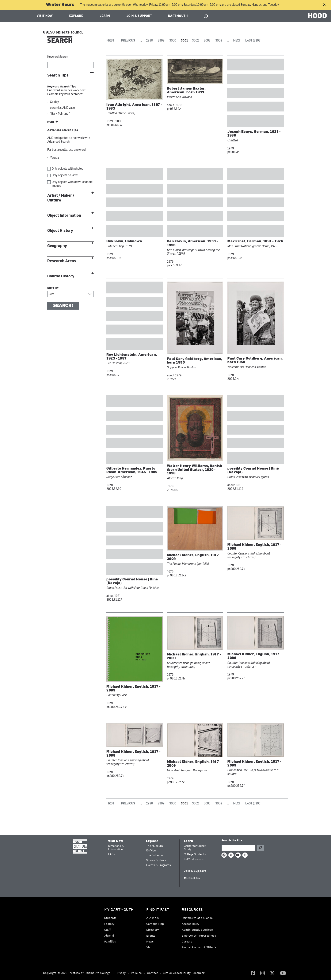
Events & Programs (158, 865)
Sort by (53, 288)
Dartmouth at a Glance (197, 918)
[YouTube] (283, 973)
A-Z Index (153, 918)
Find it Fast (158, 910)
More (51, 122)
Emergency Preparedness (199, 936)
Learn (105, 16)
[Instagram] (262, 973)
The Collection (155, 856)
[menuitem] (120, 927)
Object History (60, 231)
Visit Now (45, 16)
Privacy (121, 973)
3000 (173, 41)
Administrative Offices (197, 930)
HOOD (317, 16)
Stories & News (156, 860)
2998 (149, 41)
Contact (152, 973)
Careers (187, 941)
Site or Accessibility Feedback (184, 973)
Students (110, 918)
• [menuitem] (113, 973)
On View (151, 851)
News (150, 941)
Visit (150, 947)
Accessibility (191, 924)
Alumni (109, 936)
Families (110, 941)
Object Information (64, 215)
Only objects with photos (67, 169)
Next (237, 41)
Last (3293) (253, 41)
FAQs (111, 854)
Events (151, 936)
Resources (192, 910)
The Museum (154, 846)
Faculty (109, 924)
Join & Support (139, 16)
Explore (76, 16)
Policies (136, 973)
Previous (128, 41)
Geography (57, 246)
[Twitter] (272, 973)
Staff (108, 930)
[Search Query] (238, 848)
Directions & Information (116, 848)
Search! (63, 306)
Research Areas (62, 261)
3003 (207, 41)
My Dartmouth (119, 910)
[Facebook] (253, 973)
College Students (195, 854)
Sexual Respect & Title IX (199, 947)
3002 (195, 41)
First (110, 41)
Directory (153, 930)
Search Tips (58, 75)
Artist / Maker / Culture (61, 198)
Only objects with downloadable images (72, 184)
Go (260, 848)
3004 (219, 41)
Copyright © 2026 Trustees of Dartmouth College (77, 973)
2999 (161, 41)
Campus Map (155, 924)
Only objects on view (65, 175)
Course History (61, 276)
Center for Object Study (195, 848)
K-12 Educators (194, 859)
